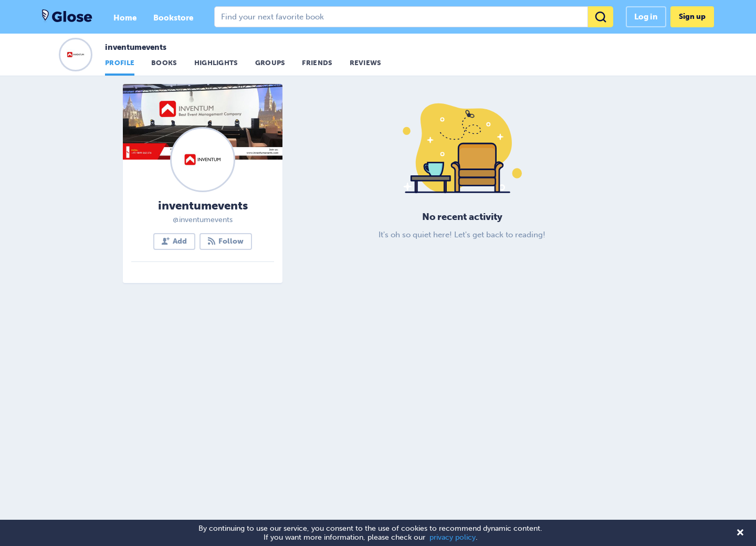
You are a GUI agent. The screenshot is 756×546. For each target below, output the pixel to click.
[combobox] (414, 17)
